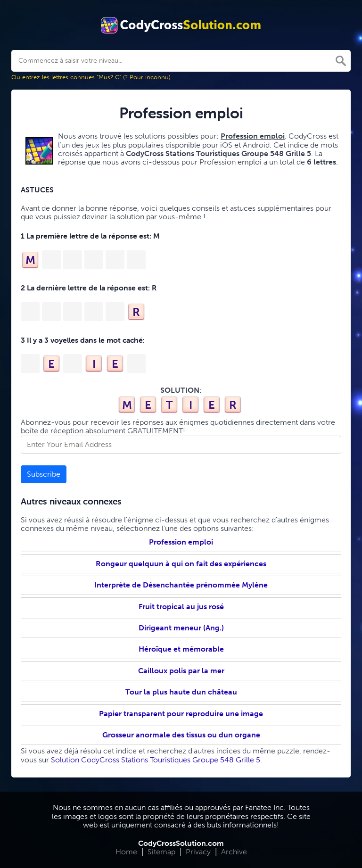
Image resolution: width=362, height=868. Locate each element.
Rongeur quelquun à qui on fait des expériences (181, 564)
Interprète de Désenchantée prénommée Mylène (181, 585)
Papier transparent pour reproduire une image (181, 714)
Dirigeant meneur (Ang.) (181, 628)
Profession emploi (181, 542)
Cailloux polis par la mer (181, 671)
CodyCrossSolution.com (181, 843)
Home (126, 852)
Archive (234, 852)
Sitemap (161, 852)
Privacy (198, 852)
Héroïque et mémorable (181, 649)
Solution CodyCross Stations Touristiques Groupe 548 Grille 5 (156, 760)
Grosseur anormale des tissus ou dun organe (181, 735)
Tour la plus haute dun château (181, 692)
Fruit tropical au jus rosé (181, 607)
